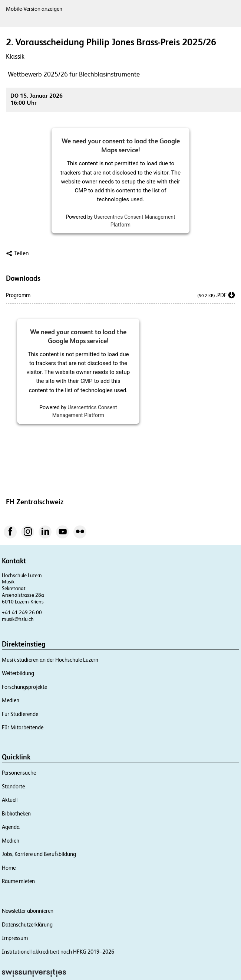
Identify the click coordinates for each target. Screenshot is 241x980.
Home (9, 868)
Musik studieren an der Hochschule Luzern (50, 660)
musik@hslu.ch (18, 619)
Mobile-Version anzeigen (34, 9)
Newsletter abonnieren (28, 911)
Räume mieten (18, 881)
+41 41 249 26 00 (22, 612)
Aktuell (10, 800)
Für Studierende (20, 714)
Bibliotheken (16, 813)
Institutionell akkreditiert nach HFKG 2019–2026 (58, 952)
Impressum (15, 938)
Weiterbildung (18, 673)
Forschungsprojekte (24, 687)
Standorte (13, 786)
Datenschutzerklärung (27, 924)
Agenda (11, 827)
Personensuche (19, 773)
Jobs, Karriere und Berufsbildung (39, 854)
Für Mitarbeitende (23, 727)
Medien (11, 700)
